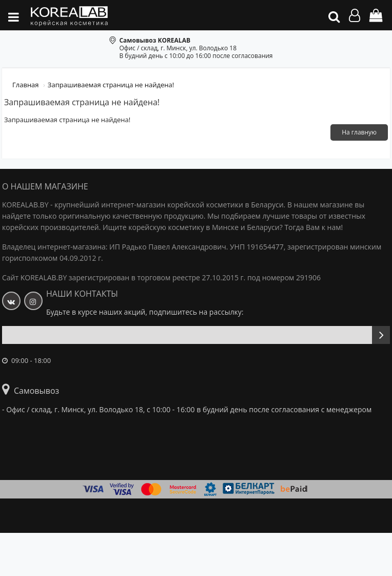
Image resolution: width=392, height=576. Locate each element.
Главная (26, 85)
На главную (359, 132)
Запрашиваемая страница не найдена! (111, 85)
